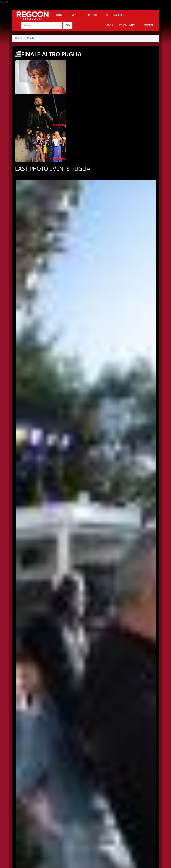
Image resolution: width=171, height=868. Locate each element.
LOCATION (55, 821)
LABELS (109, 821)
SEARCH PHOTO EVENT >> (86, 414)
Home (19, 38)
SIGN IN (148, 25)
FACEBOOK (28, 810)
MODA (44, 832)
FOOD (90, 832)
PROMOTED (90, 821)
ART (31, 832)
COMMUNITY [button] (128, 25)
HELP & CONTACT (85, 856)
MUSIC (75, 832)
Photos (32, 38)
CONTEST (132, 832)
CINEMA (60, 832)
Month (86, 348)
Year (86, 363)
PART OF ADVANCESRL (86, 851)
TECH (103, 832)
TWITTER (47, 810)
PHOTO (124, 821)
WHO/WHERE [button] (116, 15)
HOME (60, 15)
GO (68, 25)
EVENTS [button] (76, 15)
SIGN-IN (24, 799)
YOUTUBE (84, 810)
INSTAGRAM (104, 810)
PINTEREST (65, 810)
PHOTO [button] (94, 15)
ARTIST (72, 821)
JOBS (110, 25)
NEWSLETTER (57, 799)
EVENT (38, 821)
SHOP (117, 832)
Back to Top (17, 866)
